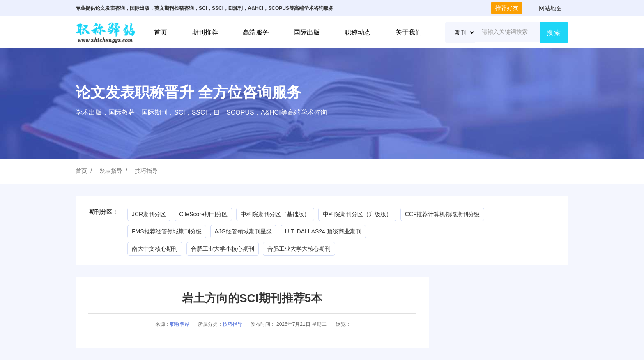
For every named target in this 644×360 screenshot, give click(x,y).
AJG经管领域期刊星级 (243, 231)
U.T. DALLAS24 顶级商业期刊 (323, 231)
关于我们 (409, 32)
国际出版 (307, 32)
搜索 (554, 33)
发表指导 (111, 171)
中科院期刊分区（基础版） (275, 214)
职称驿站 (180, 324)
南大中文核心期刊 (155, 249)
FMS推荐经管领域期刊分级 (167, 231)
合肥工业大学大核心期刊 (299, 249)
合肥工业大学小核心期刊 (223, 249)
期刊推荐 (205, 32)
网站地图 (550, 8)
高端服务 (256, 32)
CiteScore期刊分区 (203, 214)
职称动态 (358, 32)
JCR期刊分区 (149, 214)
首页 (161, 32)
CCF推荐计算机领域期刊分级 (443, 214)
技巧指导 (146, 171)
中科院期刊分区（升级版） (357, 214)
